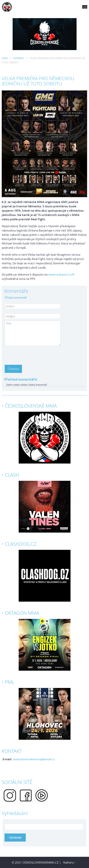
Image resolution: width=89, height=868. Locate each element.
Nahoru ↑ (69, 862)
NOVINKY (19, 58)
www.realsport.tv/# (61, 274)
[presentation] (31, 354)
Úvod (5, 58)
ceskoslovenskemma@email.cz (34, 759)
